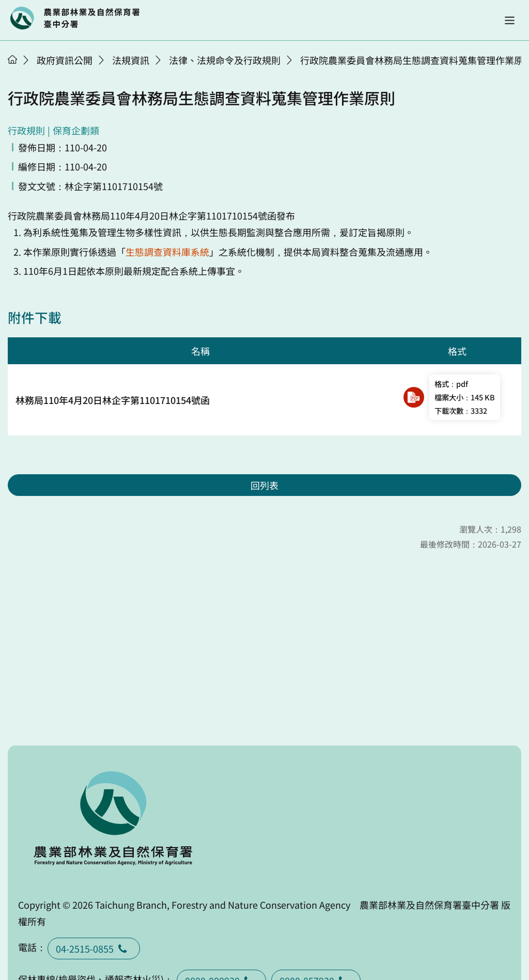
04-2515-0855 (94, 948)
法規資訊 (131, 60)
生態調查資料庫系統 (167, 252)
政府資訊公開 (65, 60)
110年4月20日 (139, 215)
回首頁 (75, 18)
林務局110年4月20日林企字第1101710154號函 (113, 400)
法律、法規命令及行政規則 (225, 60)
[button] (510, 20)
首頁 (12, 59)
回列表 (264, 485)
